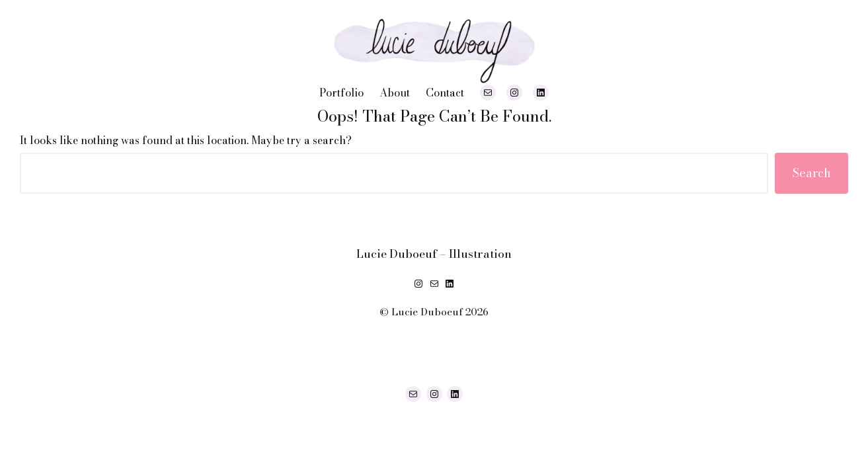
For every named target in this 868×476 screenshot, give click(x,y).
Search (811, 173)
